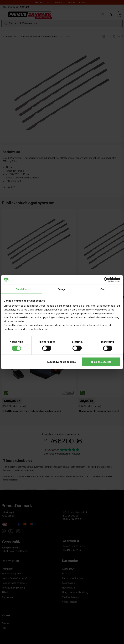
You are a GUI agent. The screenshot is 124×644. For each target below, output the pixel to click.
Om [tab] (102, 289)
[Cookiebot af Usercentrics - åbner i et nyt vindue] (106, 280)
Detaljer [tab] (62, 289)
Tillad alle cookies (101, 362)
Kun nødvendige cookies (61, 362)
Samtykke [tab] (22, 289)
